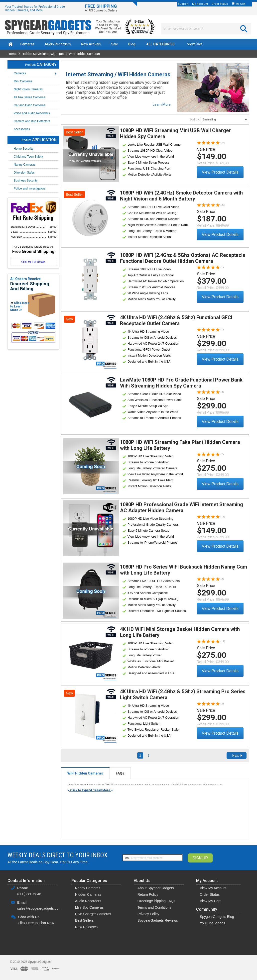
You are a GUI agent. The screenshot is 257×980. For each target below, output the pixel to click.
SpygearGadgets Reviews (158, 920)
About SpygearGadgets (156, 888)
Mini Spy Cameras (89, 907)
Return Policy (148, 894)
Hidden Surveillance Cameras (43, 54)
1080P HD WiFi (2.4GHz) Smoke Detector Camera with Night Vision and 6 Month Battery (181, 196)
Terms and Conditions (154, 907)
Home (12, 54)
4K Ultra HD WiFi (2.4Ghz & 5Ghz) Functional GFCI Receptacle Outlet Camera (176, 320)
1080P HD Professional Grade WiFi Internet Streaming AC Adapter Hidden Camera (182, 507)
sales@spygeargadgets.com (39, 908)
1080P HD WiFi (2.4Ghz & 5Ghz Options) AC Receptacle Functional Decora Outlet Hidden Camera (183, 258)
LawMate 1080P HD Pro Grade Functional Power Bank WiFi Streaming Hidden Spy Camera (181, 383)
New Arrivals (91, 44)
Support (183, 4)
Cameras (27, 44)
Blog (132, 44)
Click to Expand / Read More (90, 790)
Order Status (220, 4)
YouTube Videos (212, 923)
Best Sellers (84, 920)
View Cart (195, 44)
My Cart (241, 4)
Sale (115, 44)
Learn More (162, 104)
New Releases (86, 927)
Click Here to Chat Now (36, 923)
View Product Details (220, 172)
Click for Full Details (33, 262)
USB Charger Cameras (93, 914)
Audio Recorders (58, 44)
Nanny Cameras (88, 888)
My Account (200, 4)
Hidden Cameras (88, 894)
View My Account (213, 888)
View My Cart (210, 901)
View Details (91, 154)
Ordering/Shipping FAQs (156, 901)
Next (236, 755)
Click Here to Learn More (20, 306)
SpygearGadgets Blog (217, 917)
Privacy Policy (148, 914)
